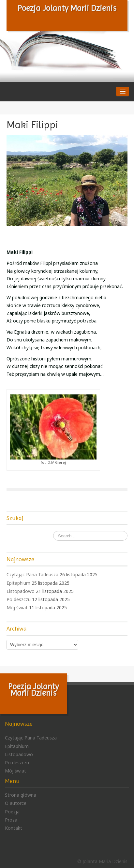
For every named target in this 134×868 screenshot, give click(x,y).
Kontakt (14, 828)
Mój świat (17, 608)
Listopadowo (21, 591)
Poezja (12, 812)
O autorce (16, 803)
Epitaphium (18, 583)
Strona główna (21, 795)
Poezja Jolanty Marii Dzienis (67, 8)
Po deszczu (19, 599)
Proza (11, 820)
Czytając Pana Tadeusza (32, 574)
